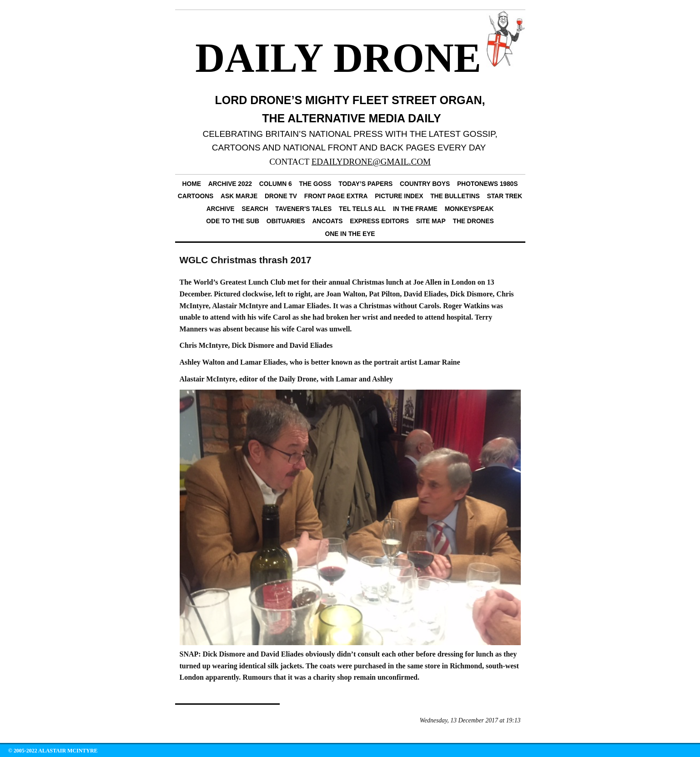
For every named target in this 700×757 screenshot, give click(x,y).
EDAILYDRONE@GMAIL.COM (371, 162)
